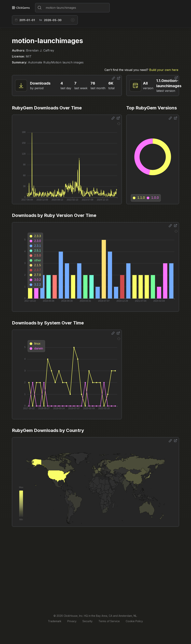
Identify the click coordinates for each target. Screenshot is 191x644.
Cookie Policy (134, 621)
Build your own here (164, 70)
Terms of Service (109, 621)
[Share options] (113, 78)
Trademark (55, 621)
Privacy (72, 621)
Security (87, 621)
